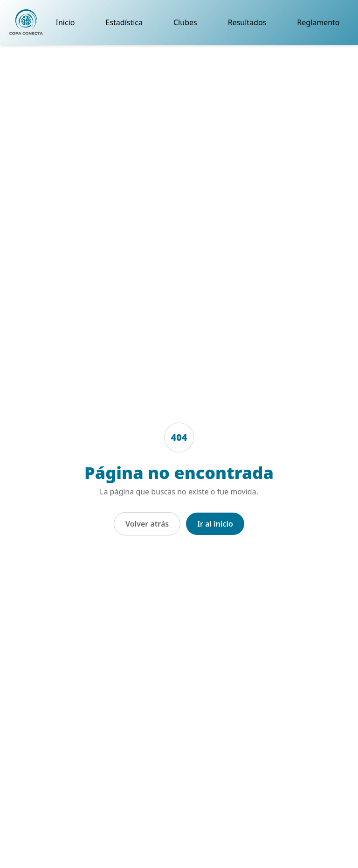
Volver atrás (147, 524)
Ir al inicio (215, 524)
